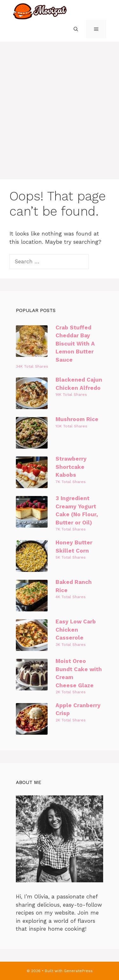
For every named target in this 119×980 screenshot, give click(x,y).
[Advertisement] (60, 104)
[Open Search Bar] (76, 29)
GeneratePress (78, 971)
